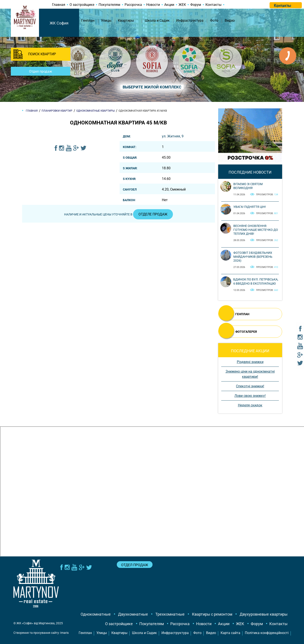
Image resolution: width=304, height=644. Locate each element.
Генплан (88, 20)
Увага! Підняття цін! (250, 207)
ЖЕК (182, 5)
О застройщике (82, 5)
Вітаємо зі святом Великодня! (248, 186)
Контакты (213, 5)
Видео (230, 20)
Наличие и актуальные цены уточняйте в (119, 214)
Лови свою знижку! (250, 396)
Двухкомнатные (133, 614)
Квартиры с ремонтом (212, 614)
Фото (214, 20)
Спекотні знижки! (250, 386)
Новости (153, 5)
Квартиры (126, 20)
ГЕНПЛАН (242, 314)
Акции (169, 5)
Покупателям (109, 5)
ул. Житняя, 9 (173, 136)
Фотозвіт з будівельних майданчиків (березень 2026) (253, 257)
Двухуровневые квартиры (264, 614)
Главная (59, 5)
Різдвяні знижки (250, 362)
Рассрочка (133, 5)
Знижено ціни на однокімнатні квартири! (250, 374)
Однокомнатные (96, 614)
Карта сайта (230, 633)
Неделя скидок (250, 405)
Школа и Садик (157, 20)
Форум (196, 5)
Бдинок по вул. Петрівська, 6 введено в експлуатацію (256, 281)
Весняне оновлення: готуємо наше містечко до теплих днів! (256, 230)
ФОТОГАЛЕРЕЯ (246, 332)
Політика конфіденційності (267, 633)
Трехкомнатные (170, 614)
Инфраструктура (190, 20)
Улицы (106, 20)
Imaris (64, 633)
